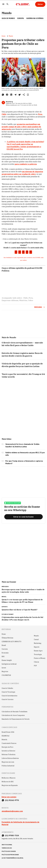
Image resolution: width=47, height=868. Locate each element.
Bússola (4, 740)
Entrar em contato (9, 797)
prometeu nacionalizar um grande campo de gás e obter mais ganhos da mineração (21, 127)
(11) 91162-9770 (12, 800)
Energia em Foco (7, 747)
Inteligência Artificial (9, 664)
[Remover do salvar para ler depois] (28, 95)
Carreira (5, 649)
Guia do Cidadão (7, 688)
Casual (36, 639)
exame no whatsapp (13, 503)
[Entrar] (40, 4)
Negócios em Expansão (10, 785)
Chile (25, 298)
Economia (5, 653)
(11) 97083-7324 (12, 835)
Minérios (23, 300)
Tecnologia (38, 654)
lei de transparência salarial (13, 858)
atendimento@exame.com (12, 811)
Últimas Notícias (7, 638)
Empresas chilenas (10, 300)
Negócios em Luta (8, 762)
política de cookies (9, 851)
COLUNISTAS (6, 675)
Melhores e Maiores (9, 778)
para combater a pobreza (26, 164)
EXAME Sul (6, 736)
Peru (31, 298)
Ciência (36, 662)
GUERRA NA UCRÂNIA (35, 18)
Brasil (4, 645)
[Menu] (3, 4)
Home (4, 36)
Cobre (31, 300)
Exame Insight (7, 660)
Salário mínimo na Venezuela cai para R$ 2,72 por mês (25, 454)
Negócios (5, 671)
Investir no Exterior (8, 751)
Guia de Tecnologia (8, 692)
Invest (4, 668)
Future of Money (40, 658)
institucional (7, 845)
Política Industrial (8, 766)
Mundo (7, 13)
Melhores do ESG (8, 782)
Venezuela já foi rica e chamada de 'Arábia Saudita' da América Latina (22, 445)
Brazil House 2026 (8, 732)
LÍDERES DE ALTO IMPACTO (11, 642)
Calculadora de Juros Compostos (13, 715)
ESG (3, 657)
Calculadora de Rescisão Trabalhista (15, 712)
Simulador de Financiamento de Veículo (16, 719)
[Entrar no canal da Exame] (23, 517)
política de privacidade (10, 855)
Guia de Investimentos (9, 696)
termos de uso (7, 848)
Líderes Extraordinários (10, 758)
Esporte (37, 647)
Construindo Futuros (9, 743)
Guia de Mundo (8, 18)
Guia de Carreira (8, 699)
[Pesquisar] (7, 4)
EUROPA (21, 18)
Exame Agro (38, 651)
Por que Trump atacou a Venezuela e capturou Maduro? (24, 462)
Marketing (38, 643)
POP (35, 666)
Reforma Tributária (9, 755)
